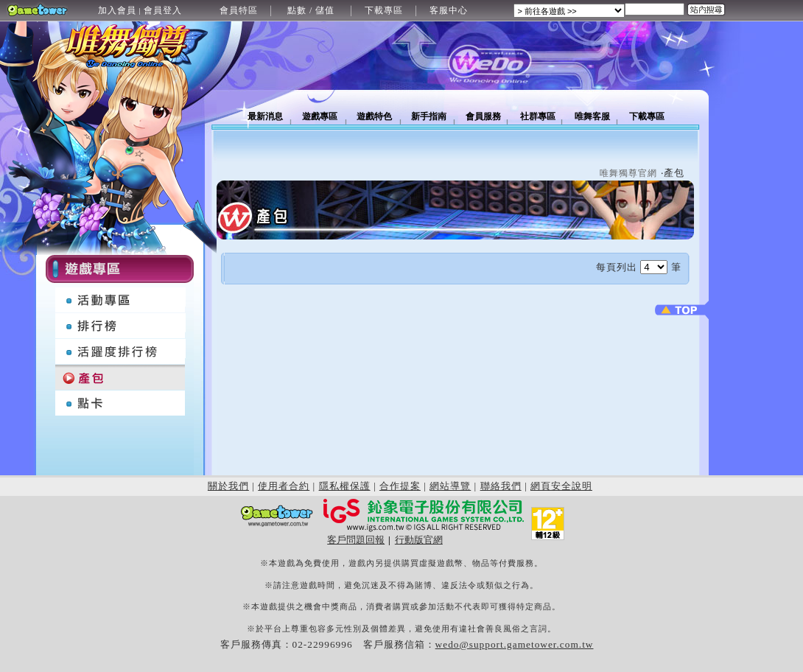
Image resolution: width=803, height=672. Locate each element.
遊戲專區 (320, 116)
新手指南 (429, 116)
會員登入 (163, 10)
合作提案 (400, 486)
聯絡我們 (501, 486)
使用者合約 (284, 486)
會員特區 (239, 10)
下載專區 (384, 10)
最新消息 (265, 116)
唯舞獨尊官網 (628, 173)
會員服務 (483, 116)
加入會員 (117, 10)
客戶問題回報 (356, 540)
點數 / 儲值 (311, 10)
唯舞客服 (592, 116)
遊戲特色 (374, 116)
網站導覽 (450, 486)
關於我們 (228, 486)
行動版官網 (419, 540)
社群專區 (538, 116)
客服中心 (449, 10)
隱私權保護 (345, 486)
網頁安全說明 (561, 486)
